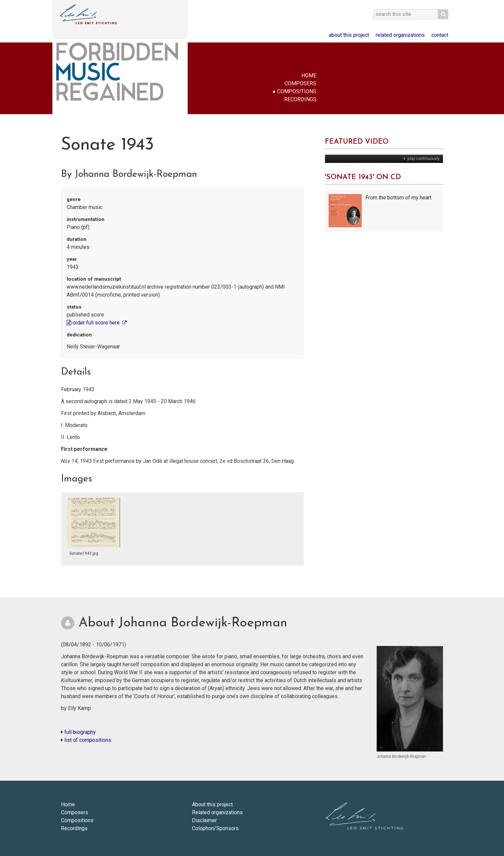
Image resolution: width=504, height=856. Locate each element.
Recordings (300, 99)
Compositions (297, 91)
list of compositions (86, 740)
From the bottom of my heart (398, 198)
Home (309, 75)
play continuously (423, 159)
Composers (300, 83)
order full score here (94, 323)
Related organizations (400, 35)
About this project (349, 35)
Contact (440, 35)
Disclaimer (204, 820)
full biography (78, 732)
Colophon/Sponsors (215, 828)
